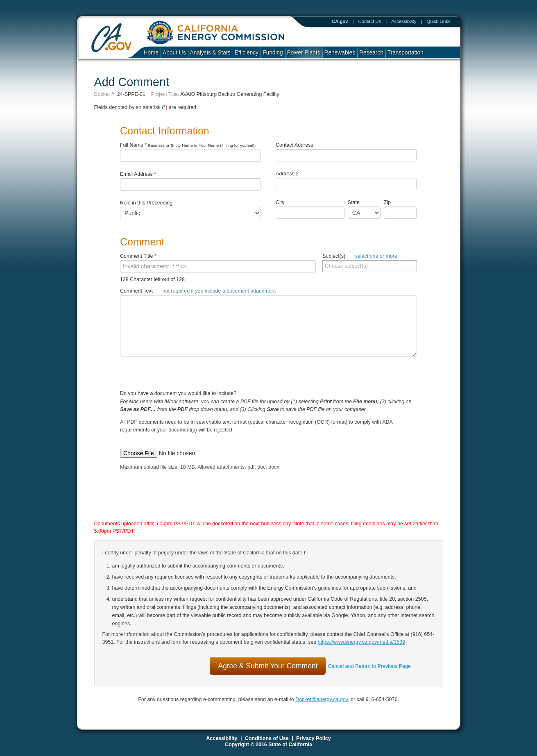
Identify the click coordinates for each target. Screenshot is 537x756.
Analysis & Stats (210, 53)
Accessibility (404, 21)
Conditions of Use (267, 738)
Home (151, 53)
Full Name (188, 145)
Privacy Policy (314, 738)
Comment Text (198, 291)
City (280, 202)
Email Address (138, 174)
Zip (389, 202)
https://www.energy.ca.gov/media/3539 (361, 642)
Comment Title (138, 256)
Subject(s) (360, 256)
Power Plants (304, 53)
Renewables (340, 53)
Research (371, 53)
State (354, 202)
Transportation (406, 53)
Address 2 (287, 174)
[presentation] (260, 503)
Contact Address (295, 145)
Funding (273, 53)
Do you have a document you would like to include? (268, 418)
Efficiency (247, 53)
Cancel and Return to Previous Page (369, 666)
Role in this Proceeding (146, 203)
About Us (174, 53)
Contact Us (370, 21)
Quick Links (439, 21)
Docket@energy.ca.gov (322, 699)
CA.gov (340, 21)
